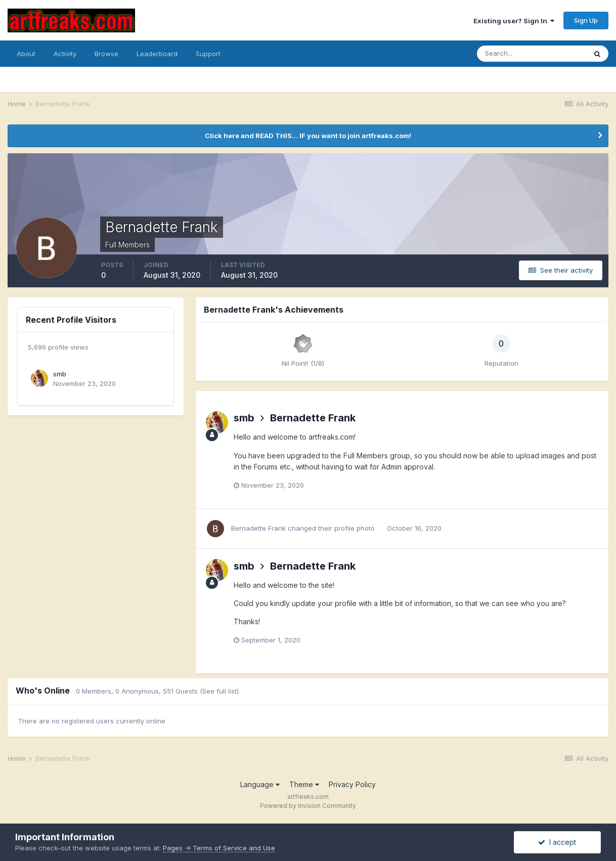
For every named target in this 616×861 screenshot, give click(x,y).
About (26, 54)
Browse (106, 54)
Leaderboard (157, 54)
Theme (304, 784)
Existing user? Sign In (514, 21)
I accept (557, 842)
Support (208, 54)
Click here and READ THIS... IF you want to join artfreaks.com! (308, 136)
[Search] (532, 54)
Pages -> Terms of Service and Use (219, 848)
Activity (65, 54)
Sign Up (586, 20)
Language (260, 784)
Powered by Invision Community (308, 806)
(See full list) (219, 691)
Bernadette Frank (313, 418)
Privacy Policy (352, 784)
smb (60, 374)
